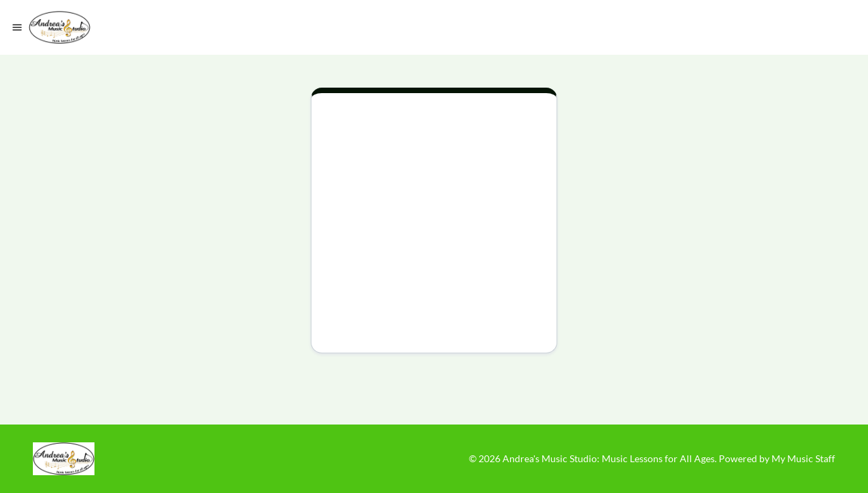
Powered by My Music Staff (777, 458)
